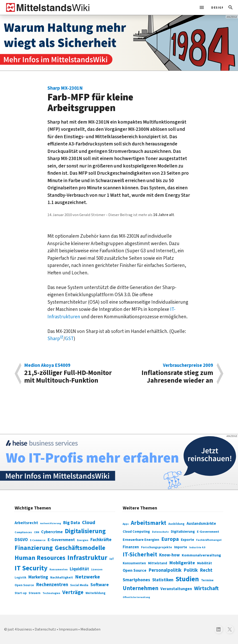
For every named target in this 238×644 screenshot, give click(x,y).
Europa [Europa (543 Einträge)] (170, 539)
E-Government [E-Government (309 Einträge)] (208, 532)
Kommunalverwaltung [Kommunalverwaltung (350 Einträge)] (201, 555)
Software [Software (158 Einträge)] (100, 585)
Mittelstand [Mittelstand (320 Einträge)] (158, 563)
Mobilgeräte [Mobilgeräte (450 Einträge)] (182, 563)
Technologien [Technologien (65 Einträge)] (51, 593)
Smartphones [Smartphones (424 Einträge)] (136, 580)
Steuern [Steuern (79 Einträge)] (35, 593)
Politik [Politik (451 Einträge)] (191, 570)
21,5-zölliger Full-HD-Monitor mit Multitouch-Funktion (69, 374)
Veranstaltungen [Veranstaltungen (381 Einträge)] (176, 589)
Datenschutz (45, 629)
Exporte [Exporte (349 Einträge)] (187, 540)
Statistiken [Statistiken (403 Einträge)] (163, 580)
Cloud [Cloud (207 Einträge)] (89, 522)
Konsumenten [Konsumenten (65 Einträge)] (59, 570)
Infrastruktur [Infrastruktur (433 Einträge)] (87, 558)
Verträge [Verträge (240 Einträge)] (73, 592)
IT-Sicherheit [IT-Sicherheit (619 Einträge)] (140, 555)
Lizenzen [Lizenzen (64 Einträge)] (97, 570)
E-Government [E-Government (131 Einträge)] (61, 540)
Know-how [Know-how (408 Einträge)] (169, 555)
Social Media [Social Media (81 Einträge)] (79, 585)
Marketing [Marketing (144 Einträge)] (38, 577)
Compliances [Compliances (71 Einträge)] (23, 532)
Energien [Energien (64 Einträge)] (83, 540)
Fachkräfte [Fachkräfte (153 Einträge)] (101, 540)
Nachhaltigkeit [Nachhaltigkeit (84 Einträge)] (62, 578)
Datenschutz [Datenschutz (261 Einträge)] (160, 532)
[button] (231, 7)
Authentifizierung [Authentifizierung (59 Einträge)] (51, 523)
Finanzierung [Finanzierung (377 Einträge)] (34, 548)
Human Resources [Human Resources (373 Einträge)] (40, 558)
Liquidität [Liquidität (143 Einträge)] (79, 569)
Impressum (68, 629)
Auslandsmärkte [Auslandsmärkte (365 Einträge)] (201, 524)
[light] (216, 7)
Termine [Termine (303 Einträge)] (207, 580)
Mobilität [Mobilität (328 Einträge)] (205, 563)
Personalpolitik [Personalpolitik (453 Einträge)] (165, 570)
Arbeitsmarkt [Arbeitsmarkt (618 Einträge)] (149, 523)
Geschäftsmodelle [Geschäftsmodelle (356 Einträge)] (80, 548)
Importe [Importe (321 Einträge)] (181, 547)
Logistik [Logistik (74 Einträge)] (20, 578)
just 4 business (20, 629)
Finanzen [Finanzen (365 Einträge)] (131, 547)
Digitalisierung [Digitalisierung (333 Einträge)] (183, 532)
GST (69, 338)
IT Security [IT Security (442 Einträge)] (31, 568)
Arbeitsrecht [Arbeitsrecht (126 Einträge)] (26, 523)
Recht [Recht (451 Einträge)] (206, 570)
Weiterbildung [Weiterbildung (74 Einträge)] (96, 593)
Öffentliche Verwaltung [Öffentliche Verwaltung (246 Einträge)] (136, 597)
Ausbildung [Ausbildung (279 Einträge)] (176, 524)
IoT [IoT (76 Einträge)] (112, 559)
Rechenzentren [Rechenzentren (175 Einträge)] (52, 585)
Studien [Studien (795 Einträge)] (187, 579)
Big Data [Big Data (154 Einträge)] (72, 523)
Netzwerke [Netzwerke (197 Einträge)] (88, 577)
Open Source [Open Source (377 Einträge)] (135, 570)
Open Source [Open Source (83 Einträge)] (24, 585)
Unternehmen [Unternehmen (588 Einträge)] (140, 588)
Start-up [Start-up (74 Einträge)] (21, 593)
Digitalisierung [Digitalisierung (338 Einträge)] (85, 531)
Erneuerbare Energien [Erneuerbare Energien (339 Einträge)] (141, 540)
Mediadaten (90, 629)
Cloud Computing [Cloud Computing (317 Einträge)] (136, 532)
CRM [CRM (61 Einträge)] (36, 532)
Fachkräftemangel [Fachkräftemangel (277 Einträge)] (209, 540)
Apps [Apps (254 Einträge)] (126, 524)
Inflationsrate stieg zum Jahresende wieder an (169, 374)
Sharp (54, 338)
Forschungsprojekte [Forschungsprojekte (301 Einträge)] (157, 547)
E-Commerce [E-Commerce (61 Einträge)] (38, 540)
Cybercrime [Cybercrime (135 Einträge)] (52, 532)
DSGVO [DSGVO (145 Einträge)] (21, 540)
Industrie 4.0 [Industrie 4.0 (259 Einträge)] (197, 547)
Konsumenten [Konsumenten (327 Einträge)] (134, 563)
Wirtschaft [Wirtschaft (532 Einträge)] (206, 588)
